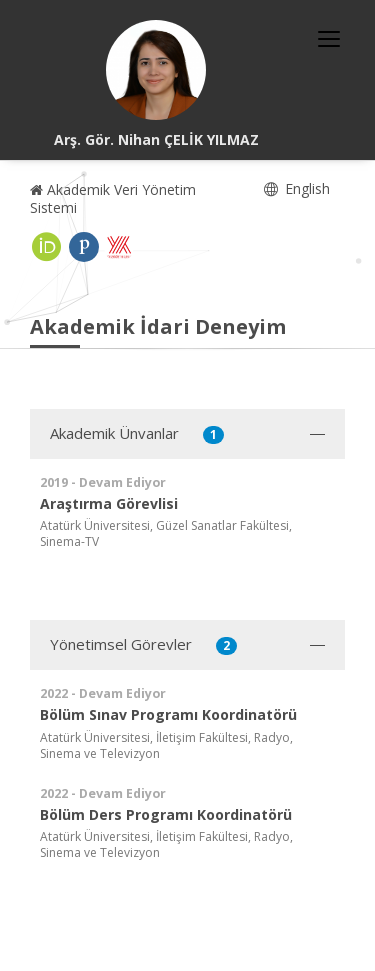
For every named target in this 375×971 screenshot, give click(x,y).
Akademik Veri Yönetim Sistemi (113, 198)
